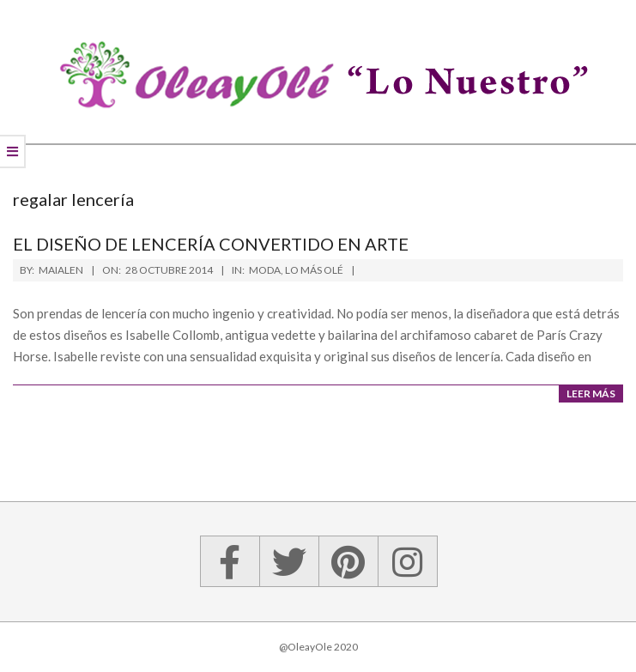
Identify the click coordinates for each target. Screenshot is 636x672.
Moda (265, 270)
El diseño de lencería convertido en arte (211, 244)
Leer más (591, 394)
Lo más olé (314, 270)
